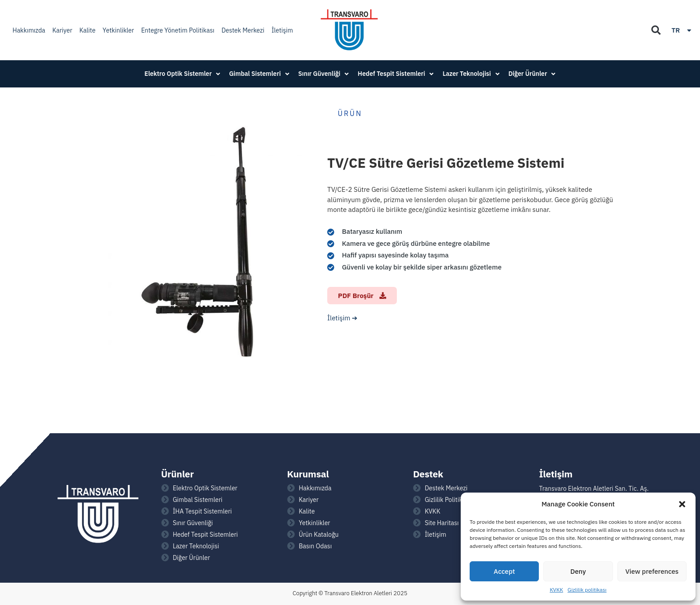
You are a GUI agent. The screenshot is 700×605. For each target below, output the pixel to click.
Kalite (87, 30)
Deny (578, 571)
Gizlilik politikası (587, 590)
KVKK (556, 590)
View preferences (652, 571)
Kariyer (62, 30)
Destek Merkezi (243, 30)
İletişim (282, 30)
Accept (504, 571)
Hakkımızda (29, 30)
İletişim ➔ (342, 318)
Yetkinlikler (118, 30)
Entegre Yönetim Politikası (178, 30)
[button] (682, 504)
